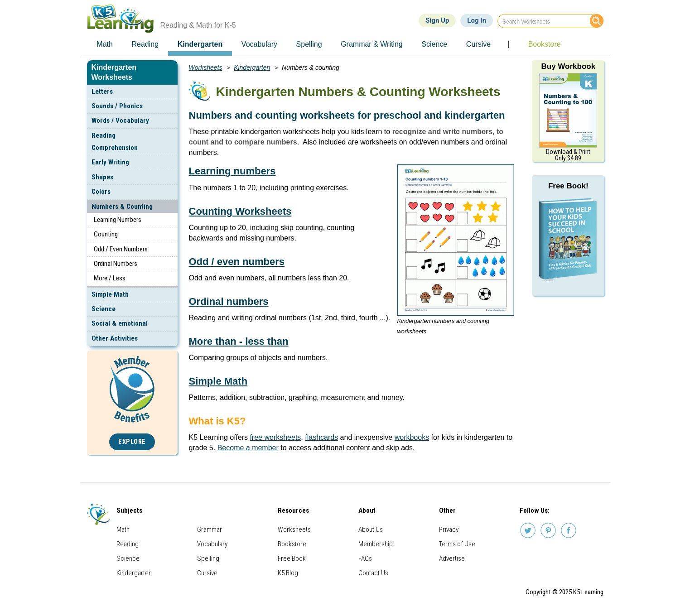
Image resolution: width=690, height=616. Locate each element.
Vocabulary (212, 544)
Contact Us (373, 573)
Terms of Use (457, 544)
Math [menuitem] (105, 44)
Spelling (208, 558)
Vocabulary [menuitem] (259, 44)
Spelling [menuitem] (309, 44)
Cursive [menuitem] (478, 44)
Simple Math (110, 294)
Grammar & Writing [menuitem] (372, 44)
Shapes (102, 177)
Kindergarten (252, 67)
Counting (106, 234)
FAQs (365, 558)
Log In (477, 20)
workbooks (412, 437)
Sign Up (437, 20)
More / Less (110, 278)
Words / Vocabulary (120, 120)
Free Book (292, 558)
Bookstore (292, 544)
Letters (102, 91)
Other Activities (115, 338)
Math (123, 529)
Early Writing (110, 162)
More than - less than (239, 341)
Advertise (452, 558)
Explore (132, 442)
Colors (101, 192)
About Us (371, 529)
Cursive (207, 573)
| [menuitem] (508, 44)
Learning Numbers (118, 220)
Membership (376, 544)
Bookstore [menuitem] (545, 44)
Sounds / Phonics (117, 106)
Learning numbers (232, 171)
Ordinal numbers (229, 301)
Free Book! (568, 186)
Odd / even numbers (237, 262)
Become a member (248, 448)
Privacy (449, 529)
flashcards (321, 437)
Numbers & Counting (122, 207)
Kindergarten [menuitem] (200, 44)
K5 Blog (288, 573)
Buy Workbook (568, 66)
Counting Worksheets (240, 211)
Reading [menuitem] (145, 44)
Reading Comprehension (115, 142)
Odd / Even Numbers (121, 249)
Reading (128, 544)
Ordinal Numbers (116, 264)
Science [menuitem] (434, 44)
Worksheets (206, 67)
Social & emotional (120, 323)
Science (104, 309)
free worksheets (275, 437)
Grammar (210, 529)
